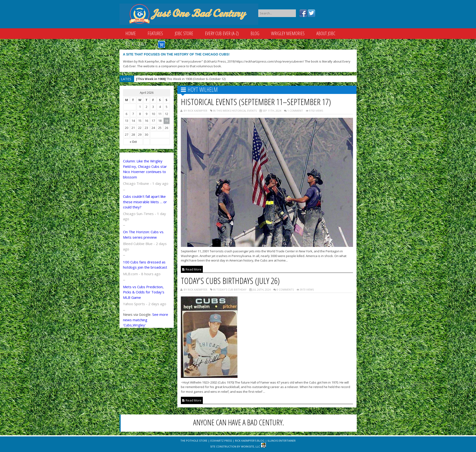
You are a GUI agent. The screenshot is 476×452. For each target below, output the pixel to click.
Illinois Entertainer (282, 441)
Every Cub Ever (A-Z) (222, 33)
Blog (255, 33)
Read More (192, 269)
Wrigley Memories (288, 33)
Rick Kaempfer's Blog (250, 441)
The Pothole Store (194, 441)
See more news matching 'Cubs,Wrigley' (146, 320)
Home (131, 33)
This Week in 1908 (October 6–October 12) (181, 79)
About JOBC (326, 33)
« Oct (133, 142)
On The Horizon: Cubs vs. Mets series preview (144, 234)
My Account (136, 44)
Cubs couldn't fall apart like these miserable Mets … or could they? (145, 202)
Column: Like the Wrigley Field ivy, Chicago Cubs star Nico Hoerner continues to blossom (145, 169)
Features (155, 33)
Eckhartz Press (221, 441)
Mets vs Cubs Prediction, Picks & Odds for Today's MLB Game (144, 292)
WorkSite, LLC (251, 446)
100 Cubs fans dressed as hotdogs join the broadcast (145, 265)
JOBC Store (184, 33)
